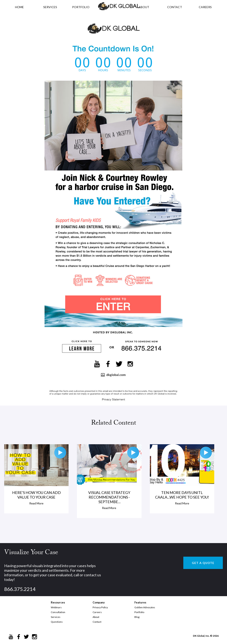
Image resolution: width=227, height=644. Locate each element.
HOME (19, 7)
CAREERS (205, 7)
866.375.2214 (20, 589)
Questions (57, 622)
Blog (137, 617)
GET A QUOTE (203, 563)
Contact (97, 622)
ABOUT (144, 7)
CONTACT (175, 7)
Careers (97, 612)
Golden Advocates (145, 607)
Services (50, 7)
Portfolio (139, 612)
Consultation (58, 612)
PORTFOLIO (81, 7)
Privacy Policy (100, 607)
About (96, 617)
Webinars (56, 607)
